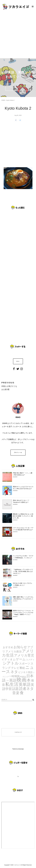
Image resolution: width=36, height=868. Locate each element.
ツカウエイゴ (18, 732)
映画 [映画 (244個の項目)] (22, 680)
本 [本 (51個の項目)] (29, 680)
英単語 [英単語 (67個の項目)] (25, 684)
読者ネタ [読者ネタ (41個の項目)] (26, 689)
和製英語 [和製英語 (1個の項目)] (23, 677)
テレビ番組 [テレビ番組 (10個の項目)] (18, 668)
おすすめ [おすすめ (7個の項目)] (8, 647)
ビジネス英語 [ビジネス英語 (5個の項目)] (25, 672)
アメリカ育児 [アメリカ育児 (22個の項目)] (24, 655)
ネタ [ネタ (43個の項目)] (14, 672)
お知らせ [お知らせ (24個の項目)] (20, 647)
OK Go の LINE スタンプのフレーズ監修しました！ (23, 585)
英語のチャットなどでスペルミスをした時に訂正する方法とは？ (23, 489)
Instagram (22, 370)
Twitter (18, 370)
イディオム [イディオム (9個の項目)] (9, 659)
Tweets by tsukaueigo (18, 749)
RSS (18, 361)
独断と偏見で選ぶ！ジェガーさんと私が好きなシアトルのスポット (23, 599)
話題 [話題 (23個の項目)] (15, 689)
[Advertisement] (18, 36)
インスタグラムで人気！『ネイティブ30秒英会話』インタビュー (23, 558)
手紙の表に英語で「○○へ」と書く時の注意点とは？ (23, 475)
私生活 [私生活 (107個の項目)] (12, 684)
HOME (3, 100)
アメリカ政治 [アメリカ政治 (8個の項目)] (13, 651)
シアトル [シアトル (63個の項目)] (11, 663)
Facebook (14, 370)
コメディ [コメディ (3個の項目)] (30, 660)
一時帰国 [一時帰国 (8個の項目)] (14, 676)
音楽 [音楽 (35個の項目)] (16, 693)
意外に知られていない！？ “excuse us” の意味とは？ (23, 502)
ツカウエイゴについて (18, 87)
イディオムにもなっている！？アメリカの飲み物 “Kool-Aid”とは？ (23, 530)
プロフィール (18, 452)
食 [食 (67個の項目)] (22, 693)
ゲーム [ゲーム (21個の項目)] (21, 659)
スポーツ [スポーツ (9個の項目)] (25, 664)
